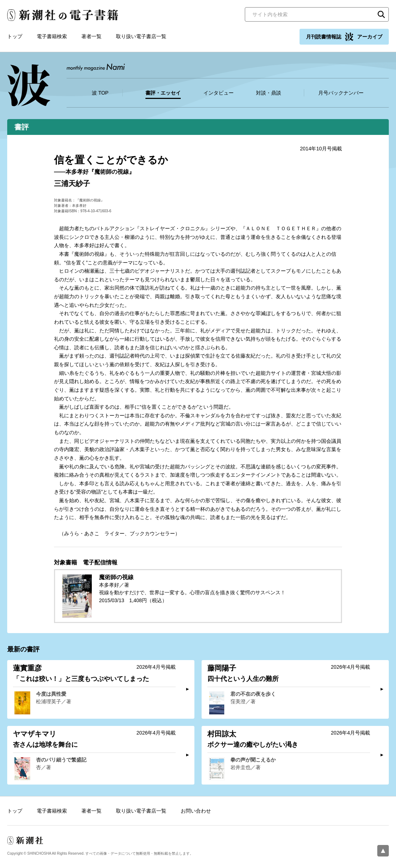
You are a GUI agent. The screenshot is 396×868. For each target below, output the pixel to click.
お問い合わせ (196, 811)
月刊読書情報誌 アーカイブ (344, 37)
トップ (15, 36)
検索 (381, 14)
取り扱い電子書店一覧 (141, 36)
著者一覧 (91, 36)
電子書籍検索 (52, 36)
